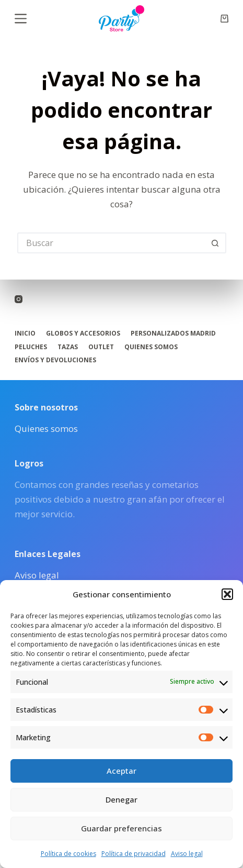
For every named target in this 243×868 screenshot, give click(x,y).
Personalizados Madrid (173, 333)
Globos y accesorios (83, 333)
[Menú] (21, 19)
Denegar (121, 799)
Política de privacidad (134, 854)
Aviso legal (187, 854)
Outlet (101, 347)
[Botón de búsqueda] (216, 243)
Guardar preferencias (121, 828)
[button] (227, 594)
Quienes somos (151, 347)
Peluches (31, 347)
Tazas (68, 347)
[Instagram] (19, 299)
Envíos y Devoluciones (55, 360)
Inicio (25, 333)
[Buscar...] (111, 243)
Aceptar (121, 771)
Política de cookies (68, 854)
